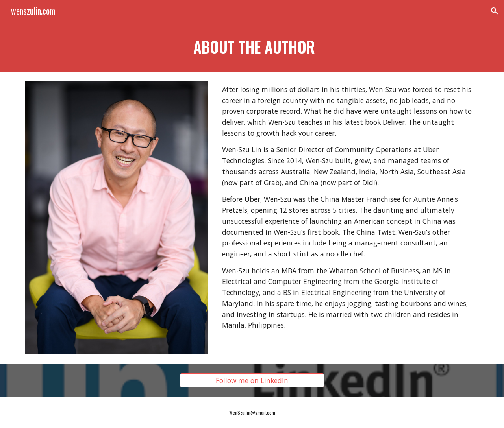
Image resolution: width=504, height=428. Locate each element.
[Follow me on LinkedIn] (252, 381)
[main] (252, 47)
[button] (495, 11)
